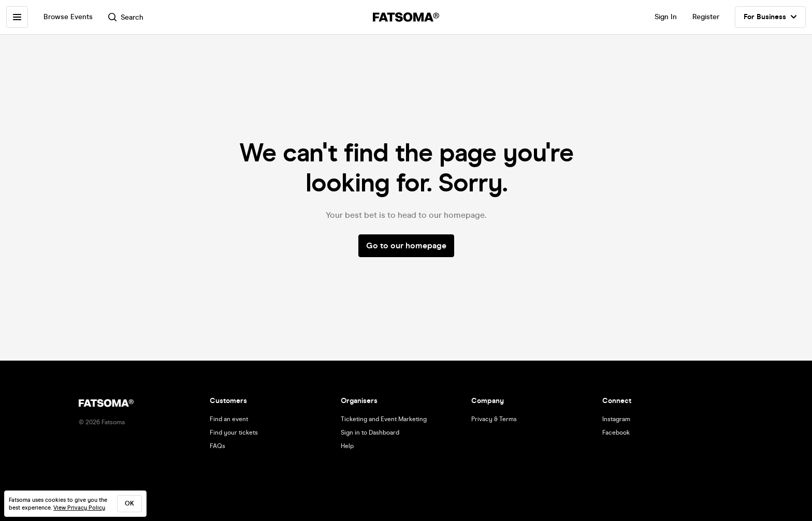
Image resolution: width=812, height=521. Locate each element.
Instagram (616, 419)
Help (347, 446)
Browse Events (68, 17)
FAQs (218, 446)
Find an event (229, 419)
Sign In (666, 17)
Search (126, 17)
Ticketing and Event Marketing (384, 419)
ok (129, 503)
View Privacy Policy (79, 508)
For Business (770, 17)
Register (706, 17)
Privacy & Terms (494, 419)
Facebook (616, 433)
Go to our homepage (406, 245)
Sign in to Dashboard (370, 433)
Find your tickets (234, 433)
